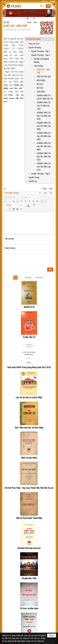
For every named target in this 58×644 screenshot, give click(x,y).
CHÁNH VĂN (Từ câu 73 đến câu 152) (44, 106)
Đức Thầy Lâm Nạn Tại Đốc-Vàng (29, 428)
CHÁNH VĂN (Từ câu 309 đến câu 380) (44, 136)
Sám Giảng (38, 66)
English (52, 1)
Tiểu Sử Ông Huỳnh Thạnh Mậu (29, 518)
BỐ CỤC (40, 84)
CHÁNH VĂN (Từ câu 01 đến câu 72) (45, 97)
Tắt (40, 193)
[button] (48, 6)
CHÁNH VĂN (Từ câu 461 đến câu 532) (44, 156)
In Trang (5, 188)
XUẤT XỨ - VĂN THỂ (43, 71)
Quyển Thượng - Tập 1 (41, 51)
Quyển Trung (34, 177)
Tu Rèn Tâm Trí (29, 337)
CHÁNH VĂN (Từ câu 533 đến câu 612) (44, 167)
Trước (29, 22)
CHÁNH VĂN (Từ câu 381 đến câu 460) (44, 146)
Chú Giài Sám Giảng (33, 39)
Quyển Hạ (33, 181)
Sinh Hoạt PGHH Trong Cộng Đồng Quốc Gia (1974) (29, 367)
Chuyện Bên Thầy (29, 578)
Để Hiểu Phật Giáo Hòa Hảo (29, 548)
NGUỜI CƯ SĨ (29, 307)
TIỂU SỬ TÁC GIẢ (44, 77)
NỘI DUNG (41, 80)
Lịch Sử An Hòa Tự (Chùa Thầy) (29, 397)
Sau (35, 22)
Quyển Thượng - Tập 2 (41, 55)
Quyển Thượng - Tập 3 (41, 174)
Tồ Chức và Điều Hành (29, 608)
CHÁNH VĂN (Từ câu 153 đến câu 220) (44, 116)
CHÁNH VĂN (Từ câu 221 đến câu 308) (44, 126)
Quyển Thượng (35, 47)
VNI (51, 193)
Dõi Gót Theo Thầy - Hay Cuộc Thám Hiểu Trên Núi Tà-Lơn (29, 488)
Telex (45, 193)
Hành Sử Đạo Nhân (29, 458)
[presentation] (23, 261)
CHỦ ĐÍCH (41, 92)
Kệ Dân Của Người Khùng (41, 60)
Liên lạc (44, 1)
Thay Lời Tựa (34, 44)
